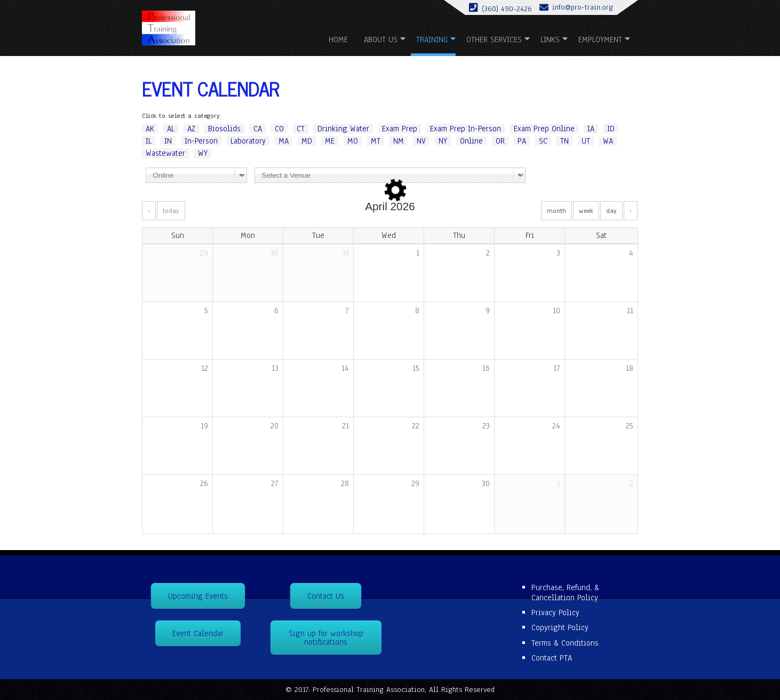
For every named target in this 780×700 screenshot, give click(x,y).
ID (611, 129)
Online (471, 141)
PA (522, 141)
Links (550, 39)
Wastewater (165, 153)
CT (301, 129)
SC (543, 141)
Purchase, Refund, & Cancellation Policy (565, 592)
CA (258, 129)
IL (149, 141)
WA (608, 141)
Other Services (494, 39)
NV (421, 141)
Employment (600, 39)
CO (279, 129)
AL (171, 129)
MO (353, 141)
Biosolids (224, 129)
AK (150, 129)
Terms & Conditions (565, 643)
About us (381, 39)
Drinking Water (343, 129)
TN (564, 141)
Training (432, 39)
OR (500, 141)
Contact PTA (552, 658)
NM (399, 141)
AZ (191, 129)
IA (591, 129)
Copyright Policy (560, 627)
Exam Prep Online (544, 129)
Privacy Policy (555, 612)
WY (203, 153)
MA (284, 141)
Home (338, 39)
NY (443, 141)
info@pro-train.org (583, 7)
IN (168, 141)
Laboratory (248, 141)
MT (376, 141)
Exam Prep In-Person (465, 129)
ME (330, 141)
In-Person (201, 141)
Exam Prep (400, 129)
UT (586, 141)
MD (307, 141)
